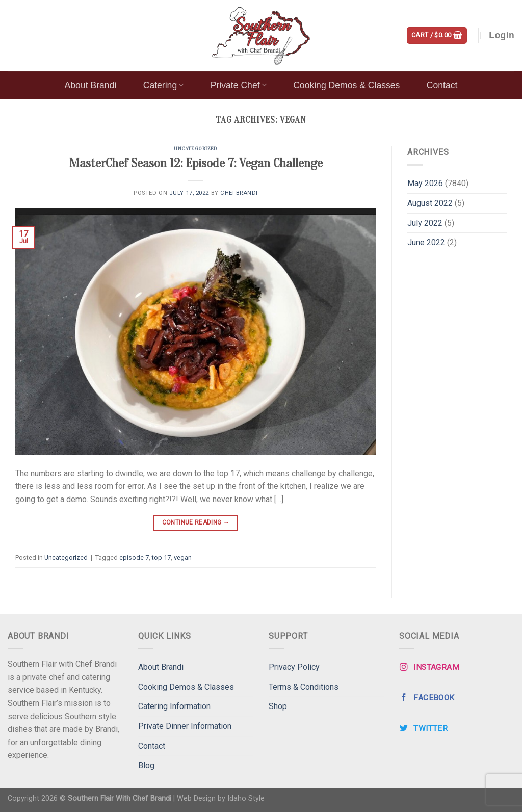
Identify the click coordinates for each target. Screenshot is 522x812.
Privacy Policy (294, 667)
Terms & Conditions (304, 687)
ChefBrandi (239, 193)
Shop (278, 706)
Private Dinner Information (185, 726)
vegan (183, 557)
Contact (442, 85)
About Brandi (91, 85)
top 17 (161, 557)
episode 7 (134, 557)
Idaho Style (246, 798)
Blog (146, 765)
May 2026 (425, 183)
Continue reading (196, 523)
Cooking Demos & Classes (346, 85)
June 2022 (426, 242)
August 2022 (430, 203)
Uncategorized (195, 149)
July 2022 (425, 223)
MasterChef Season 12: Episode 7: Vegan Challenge (196, 163)
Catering (164, 85)
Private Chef (239, 85)
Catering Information (174, 706)
